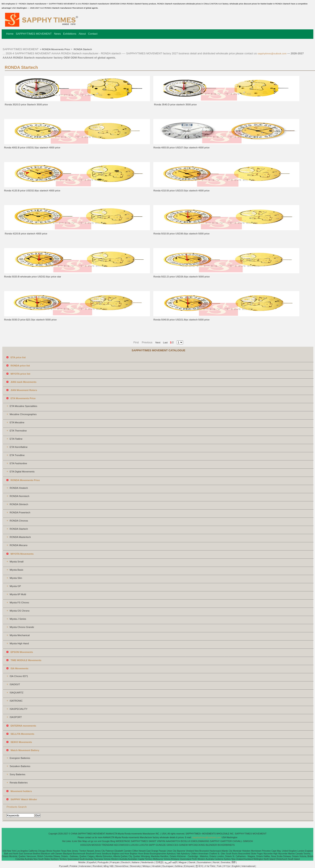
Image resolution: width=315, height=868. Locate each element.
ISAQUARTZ (17, 693)
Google (106, 841)
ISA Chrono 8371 (19, 676)
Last (164, 342)
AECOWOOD (121, 845)
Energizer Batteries (20, 758)
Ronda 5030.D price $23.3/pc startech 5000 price (31, 320)
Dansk (192, 862)
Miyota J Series (18, 619)
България (168, 866)
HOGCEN (86, 845)
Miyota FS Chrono (19, 603)
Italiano (136, 862)
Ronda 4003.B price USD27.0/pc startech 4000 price (181, 148)
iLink (74, 841)
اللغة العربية (171, 862)
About (82, 34)
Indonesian (85, 866)
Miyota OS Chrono (20, 611)
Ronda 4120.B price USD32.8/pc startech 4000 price (32, 191)
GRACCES (172, 845)
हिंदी (234, 862)
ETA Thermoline (18, 431)
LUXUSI (134, 845)
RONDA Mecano (19, 545)
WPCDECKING (197, 845)
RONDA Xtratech (19, 488)
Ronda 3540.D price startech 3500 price (175, 105)
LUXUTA (143, 845)
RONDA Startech (82, 49)
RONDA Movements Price (56, 49)
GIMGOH (248, 841)
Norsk (216, 862)
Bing (113, 841)
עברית (227, 866)
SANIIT (152, 841)
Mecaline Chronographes (23, 414)
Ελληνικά (189, 866)
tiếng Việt (109, 866)
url (89, 841)
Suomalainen (204, 862)
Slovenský (135, 866)
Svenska (225, 862)
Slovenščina (122, 866)
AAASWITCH (173, 841)
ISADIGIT (15, 684)
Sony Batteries (18, 774)
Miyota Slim (16, 578)
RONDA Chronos (19, 521)
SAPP (152, 845)
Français (115, 862)
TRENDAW (108, 845)
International (248, 866)
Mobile (82, 862)
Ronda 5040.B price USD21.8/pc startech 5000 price (181, 320)
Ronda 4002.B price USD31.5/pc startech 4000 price (32, 148)
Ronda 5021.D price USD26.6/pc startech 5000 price (182, 277)
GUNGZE (161, 845)
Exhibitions (70, 34)
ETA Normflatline (19, 447)
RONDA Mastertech (20, 537)
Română (97, 866)
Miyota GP (15, 586)
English (236, 866)
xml (99, 841)
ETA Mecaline (17, 422)
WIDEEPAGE (123, 841)
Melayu (146, 866)
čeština (178, 866)
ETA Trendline (17, 455)
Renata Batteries (19, 783)
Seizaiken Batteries (20, 766)
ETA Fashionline (18, 463)
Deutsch (126, 862)
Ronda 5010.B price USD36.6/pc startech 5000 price (181, 234)
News (57, 34)
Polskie (74, 866)
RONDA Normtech (20, 496)
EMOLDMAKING (200, 841)
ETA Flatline (16, 439)
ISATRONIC (16, 701)
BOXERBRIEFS (226, 845)
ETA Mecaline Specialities (23, 406)
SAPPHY (215, 841)
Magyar (183, 862)
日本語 (159, 862)
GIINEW (183, 845)
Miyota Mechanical (20, 635)
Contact (93, 34)
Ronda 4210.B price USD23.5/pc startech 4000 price (181, 191)
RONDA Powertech (20, 512)
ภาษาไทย (210, 866)
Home (10, 34)
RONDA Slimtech (19, 504)
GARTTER (226, 841)
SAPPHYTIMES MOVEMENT (34, 34)
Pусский (64, 866)
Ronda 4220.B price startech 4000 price (26, 234)
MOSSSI (96, 845)
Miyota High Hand (19, 643)
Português (103, 862)
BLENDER (211, 845)
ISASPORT (16, 717)
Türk (219, 866)
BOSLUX (186, 841)
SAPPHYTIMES (139, 841)
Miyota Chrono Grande (22, 627)
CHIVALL (237, 841)
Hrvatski (156, 866)
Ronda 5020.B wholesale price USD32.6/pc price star (33, 277)
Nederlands (148, 862)
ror (96, 841)
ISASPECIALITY (19, 709)
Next (158, 342)
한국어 (199, 866)
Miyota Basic (16, 570)
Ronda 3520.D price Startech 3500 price (26, 105)
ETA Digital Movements (22, 472)
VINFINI (161, 841)
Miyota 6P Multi (18, 594)
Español (91, 862)
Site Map (82, 841)
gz (92, 841)
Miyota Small (17, 562)
